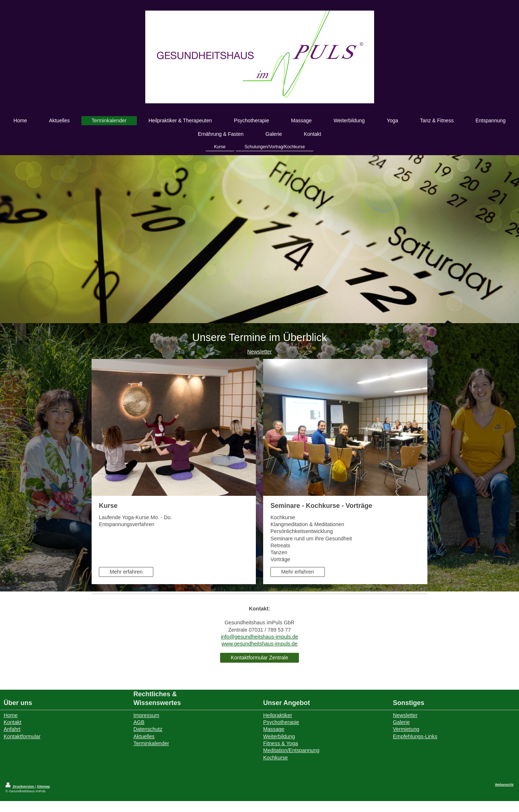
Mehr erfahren (126, 572)
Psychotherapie (281, 722)
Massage (274, 729)
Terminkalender (151, 743)
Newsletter (259, 352)
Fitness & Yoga (280, 743)
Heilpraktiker (278, 715)
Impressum (147, 715)
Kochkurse (276, 758)
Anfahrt (12, 729)
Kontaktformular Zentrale (259, 658)
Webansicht (504, 785)
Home (11, 715)
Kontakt (12, 722)
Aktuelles (144, 736)
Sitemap (43, 786)
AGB (139, 722)
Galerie (401, 722)
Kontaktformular (22, 736)
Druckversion (20, 786)
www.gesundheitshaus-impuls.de (259, 644)
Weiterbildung (279, 736)
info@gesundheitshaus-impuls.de (259, 637)
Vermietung (406, 729)
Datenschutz (148, 729)
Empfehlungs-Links (415, 736)
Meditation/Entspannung (291, 750)
